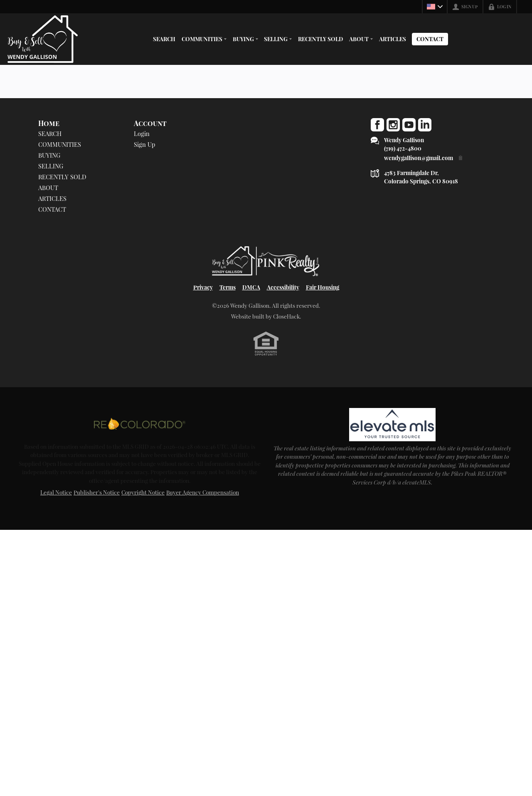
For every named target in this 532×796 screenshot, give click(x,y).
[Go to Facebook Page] (377, 125)
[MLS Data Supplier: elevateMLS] (392, 425)
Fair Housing (323, 287)
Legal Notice (56, 492)
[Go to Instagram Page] (393, 125)
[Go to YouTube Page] (409, 125)
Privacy (203, 287)
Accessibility (283, 287)
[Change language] (435, 7)
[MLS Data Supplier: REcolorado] (140, 424)
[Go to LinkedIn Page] (425, 125)
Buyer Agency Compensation (203, 492)
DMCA (251, 287)
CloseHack (286, 316)
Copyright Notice (143, 492)
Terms (228, 287)
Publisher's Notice (97, 492)
